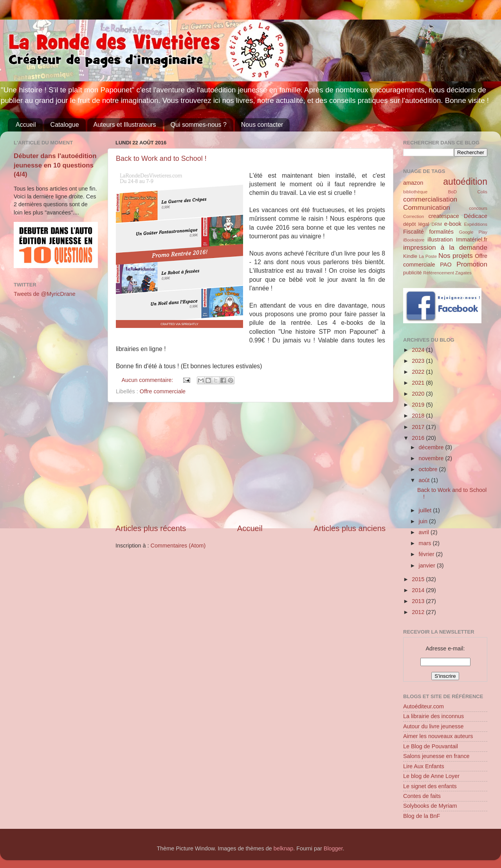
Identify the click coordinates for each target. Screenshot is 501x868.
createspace (443, 216)
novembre (432, 458)
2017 (419, 427)
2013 (419, 601)
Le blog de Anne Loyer (431, 776)
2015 (419, 579)
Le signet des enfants (430, 786)
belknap (283, 848)
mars (426, 543)
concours (478, 208)
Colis (482, 192)
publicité (413, 273)
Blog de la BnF (422, 816)
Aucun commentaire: (148, 380)
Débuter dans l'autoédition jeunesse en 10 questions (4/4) (55, 165)
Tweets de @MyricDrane (45, 294)
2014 (419, 590)
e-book (453, 224)
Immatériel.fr (472, 240)
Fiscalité (414, 232)
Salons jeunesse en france (436, 756)
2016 (419, 438)
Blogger (333, 848)
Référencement (439, 273)
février (427, 554)
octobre (429, 469)
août (425, 480)
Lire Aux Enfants (424, 766)
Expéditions (476, 224)
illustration (440, 240)
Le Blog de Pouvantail (431, 746)
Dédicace (476, 216)
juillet (426, 510)
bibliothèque (415, 192)
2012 (419, 612)
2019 (419, 405)
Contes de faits (422, 796)
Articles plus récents (151, 528)
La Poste (428, 256)
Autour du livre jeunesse (433, 726)
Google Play (473, 232)
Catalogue (65, 125)
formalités (441, 232)
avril (425, 532)
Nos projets (456, 256)
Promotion (472, 264)
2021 (419, 383)
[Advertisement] (250, 463)
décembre (432, 447)
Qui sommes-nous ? (199, 125)
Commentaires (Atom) (178, 546)
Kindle (410, 256)
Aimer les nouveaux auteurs (438, 736)
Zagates (463, 273)
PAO (446, 265)
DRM (437, 224)
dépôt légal (416, 224)
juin (424, 521)
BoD (452, 192)
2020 (419, 394)
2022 (419, 372)
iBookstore (414, 240)
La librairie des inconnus (433, 716)
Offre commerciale (163, 391)
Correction (414, 216)
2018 (419, 416)
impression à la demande (445, 247)
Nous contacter (262, 125)
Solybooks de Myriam (430, 806)
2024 (419, 350)
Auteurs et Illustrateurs (125, 125)
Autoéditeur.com (424, 706)
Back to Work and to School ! (161, 158)
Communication (427, 207)
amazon (413, 183)
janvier (428, 565)
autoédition (465, 182)
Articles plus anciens (350, 528)
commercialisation (430, 199)
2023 (419, 361)
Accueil (26, 125)
